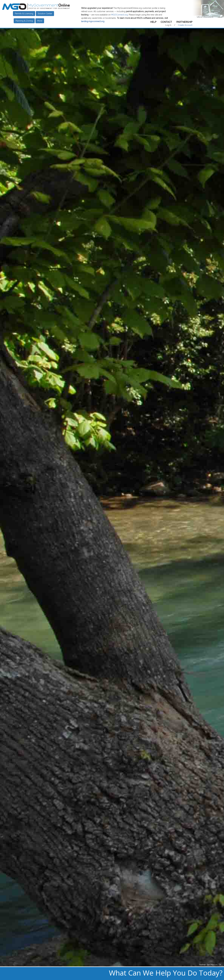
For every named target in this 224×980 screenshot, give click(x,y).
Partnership (184, 22)
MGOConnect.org (119, 15)
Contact (166, 22)
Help (153, 22)
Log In (168, 25)
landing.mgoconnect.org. (93, 21)
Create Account (185, 25)
